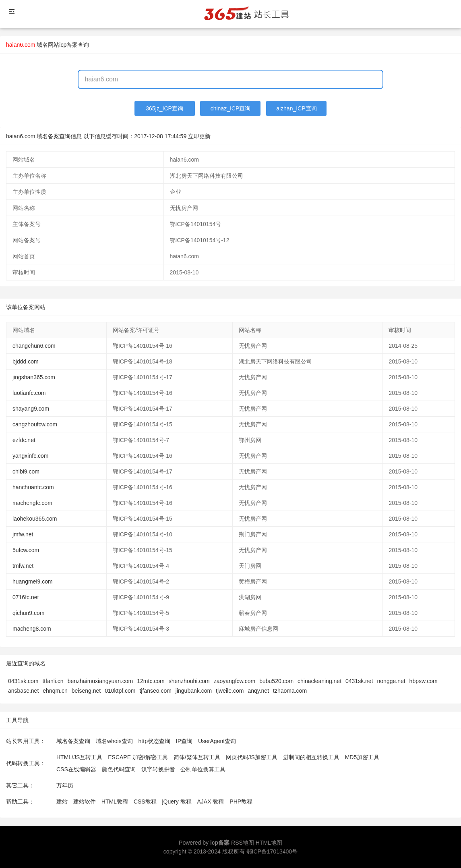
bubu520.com (276, 681)
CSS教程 (145, 802)
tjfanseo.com (155, 691)
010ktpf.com (120, 691)
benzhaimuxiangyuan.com (100, 681)
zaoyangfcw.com (235, 681)
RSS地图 (243, 843)
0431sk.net (359, 681)
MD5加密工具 (362, 757)
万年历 (65, 785)
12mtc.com (151, 681)
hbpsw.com (424, 681)
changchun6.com (34, 346)
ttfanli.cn (53, 681)
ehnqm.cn (55, 691)
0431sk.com (23, 681)
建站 (62, 802)
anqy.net (258, 691)
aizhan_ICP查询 (296, 108)
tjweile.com (230, 691)
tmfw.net (23, 566)
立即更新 (199, 136)
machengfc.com (32, 503)
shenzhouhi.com (189, 681)
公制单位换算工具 (203, 769)
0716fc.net (26, 597)
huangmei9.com (33, 581)
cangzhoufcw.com (35, 424)
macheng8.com (32, 629)
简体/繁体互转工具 (197, 757)
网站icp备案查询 (68, 45)
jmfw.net (23, 534)
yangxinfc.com (30, 456)
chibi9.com (26, 471)
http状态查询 (154, 741)
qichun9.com (28, 613)
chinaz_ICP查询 (231, 108)
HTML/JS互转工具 (79, 757)
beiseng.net (86, 691)
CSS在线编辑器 (76, 769)
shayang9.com (31, 409)
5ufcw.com (26, 550)
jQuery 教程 (177, 802)
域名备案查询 (73, 741)
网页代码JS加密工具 (252, 757)
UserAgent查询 (217, 741)
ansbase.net (23, 691)
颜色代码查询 (119, 769)
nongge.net (391, 681)
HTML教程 (115, 802)
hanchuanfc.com (33, 487)
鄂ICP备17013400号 (272, 851)
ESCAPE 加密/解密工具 (138, 757)
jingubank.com (194, 691)
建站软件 (85, 802)
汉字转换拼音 (158, 769)
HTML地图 (269, 843)
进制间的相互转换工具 (311, 757)
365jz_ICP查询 (164, 108)
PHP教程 (241, 802)
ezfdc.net (24, 440)
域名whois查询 (114, 741)
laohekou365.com (35, 519)
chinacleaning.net (319, 681)
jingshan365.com (34, 377)
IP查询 (184, 741)
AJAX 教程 (211, 802)
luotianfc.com (29, 393)
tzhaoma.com (290, 691)
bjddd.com (26, 361)
